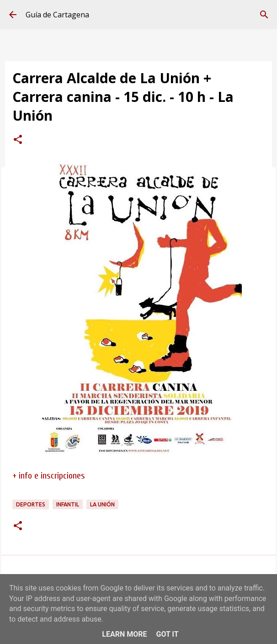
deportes (31, 504)
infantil (68, 504)
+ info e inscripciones (49, 476)
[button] (18, 140)
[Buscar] (264, 15)
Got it (167, 634)
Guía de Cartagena (57, 15)
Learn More (124, 634)
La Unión (102, 504)
